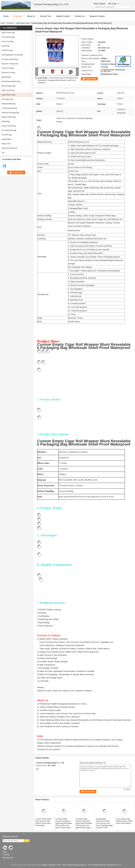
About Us (31, 16)
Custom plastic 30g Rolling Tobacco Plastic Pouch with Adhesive (124, 821)
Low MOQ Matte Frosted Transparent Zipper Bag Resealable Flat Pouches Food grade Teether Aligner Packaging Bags (64, 824)
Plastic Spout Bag (8, 90)
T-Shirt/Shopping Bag (9, 108)
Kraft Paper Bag (7, 99)
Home (6, 16)
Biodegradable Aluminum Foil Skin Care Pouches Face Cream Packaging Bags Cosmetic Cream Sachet (104, 824)
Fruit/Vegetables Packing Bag (12, 55)
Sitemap (6, 855)
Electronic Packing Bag (10, 64)
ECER (119, 865)
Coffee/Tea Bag (7, 50)
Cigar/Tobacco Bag (22, 23)
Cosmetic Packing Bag (10, 59)
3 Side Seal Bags (8, 68)
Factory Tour (46, 16)
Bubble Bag (6, 121)
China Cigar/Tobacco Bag (32, 865)
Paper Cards (6, 144)
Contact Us (80, 16)
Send (27, 841)
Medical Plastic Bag (9, 117)
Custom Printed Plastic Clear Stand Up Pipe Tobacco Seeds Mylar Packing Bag (43, 822)
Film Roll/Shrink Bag (9, 130)
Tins (3, 153)
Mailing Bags (6, 77)
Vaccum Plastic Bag (9, 126)
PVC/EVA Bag (7, 135)
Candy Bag (5, 46)
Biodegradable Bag (8, 104)
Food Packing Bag (8, 37)
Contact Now (91, 79)
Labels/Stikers (7, 139)
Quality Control (63, 16)
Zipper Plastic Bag (8, 33)
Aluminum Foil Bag (8, 73)
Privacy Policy (16, 865)
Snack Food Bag (7, 41)
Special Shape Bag (8, 86)
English (115, 4)
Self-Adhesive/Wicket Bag (11, 81)
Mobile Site (8, 858)
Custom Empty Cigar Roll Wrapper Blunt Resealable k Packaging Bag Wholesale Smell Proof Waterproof (58, 80)
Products (18, 16)
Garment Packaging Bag (10, 113)
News (5, 852)
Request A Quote (97, 16)
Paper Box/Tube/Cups (9, 148)
